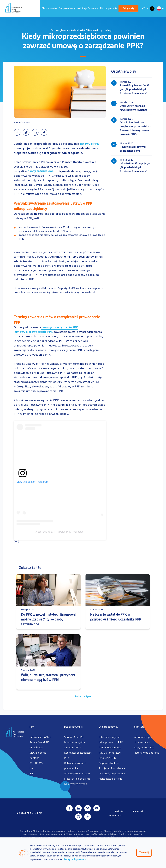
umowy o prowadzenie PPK (34, 332)
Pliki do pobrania (108, 9)
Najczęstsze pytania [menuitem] (76, 784)
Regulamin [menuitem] (139, 812)
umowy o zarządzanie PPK (59, 328)
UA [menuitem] (31, 769)
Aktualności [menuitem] (36, 748)
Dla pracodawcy (67, 9)
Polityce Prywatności (76, 860)
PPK (32, 727)
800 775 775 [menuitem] (36, 763)
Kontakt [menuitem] (34, 758)
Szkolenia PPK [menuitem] (73, 748)
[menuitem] (49, 9)
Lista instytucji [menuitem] (142, 743)
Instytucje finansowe (88, 9)
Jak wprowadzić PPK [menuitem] (111, 743)
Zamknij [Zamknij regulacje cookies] (144, 853)
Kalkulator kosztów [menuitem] (110, 753)
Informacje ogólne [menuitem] (40, 737)
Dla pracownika (49, 9)
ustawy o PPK (90, 144)
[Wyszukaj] (145, 9)
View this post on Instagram (32, 482)
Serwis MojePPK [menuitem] (39, 743)
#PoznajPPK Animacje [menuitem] (77, 774)
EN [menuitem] (31, 774)
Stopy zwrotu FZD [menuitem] (144, 748)
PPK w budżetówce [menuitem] (110, 748)
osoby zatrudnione (40, 172)
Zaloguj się (128, 9)
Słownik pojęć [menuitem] (38, 753)
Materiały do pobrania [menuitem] (77, 779)
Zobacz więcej (83, 697)
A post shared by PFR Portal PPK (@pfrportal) (60, 532)
